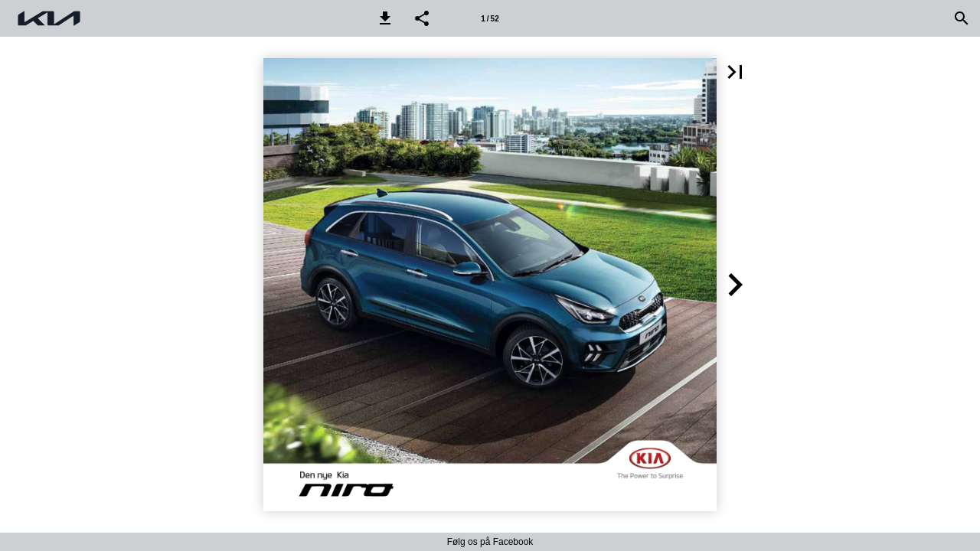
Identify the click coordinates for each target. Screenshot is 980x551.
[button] (385, 18)
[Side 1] (490, 18)
